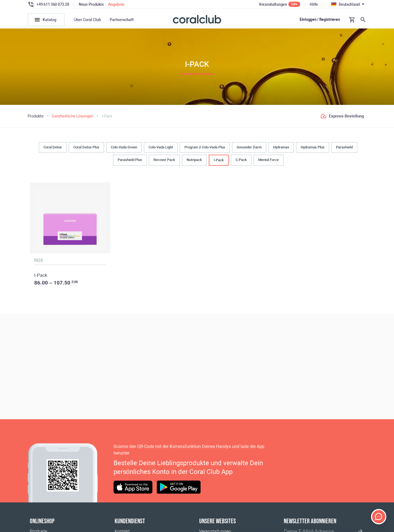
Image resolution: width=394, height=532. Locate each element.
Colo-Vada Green (124, 148)
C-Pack (241, 160)
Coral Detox (53, 148)
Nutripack (194, 160)
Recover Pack (164, 160)
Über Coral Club (87, 20)
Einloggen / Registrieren (320, 19)
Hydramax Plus (313, 148)
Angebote (116, 4)
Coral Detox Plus (86, 148)
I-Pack (219, 161)
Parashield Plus (130, 160)
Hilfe (314, 4)
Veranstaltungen (273, 4)
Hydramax (281, 148)
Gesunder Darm (249, 148)
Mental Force (269, 160)
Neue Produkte (91, 4)
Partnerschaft (122, 20)
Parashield (344, 148)
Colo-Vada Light (161, 148)
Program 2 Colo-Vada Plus (205, 148)
